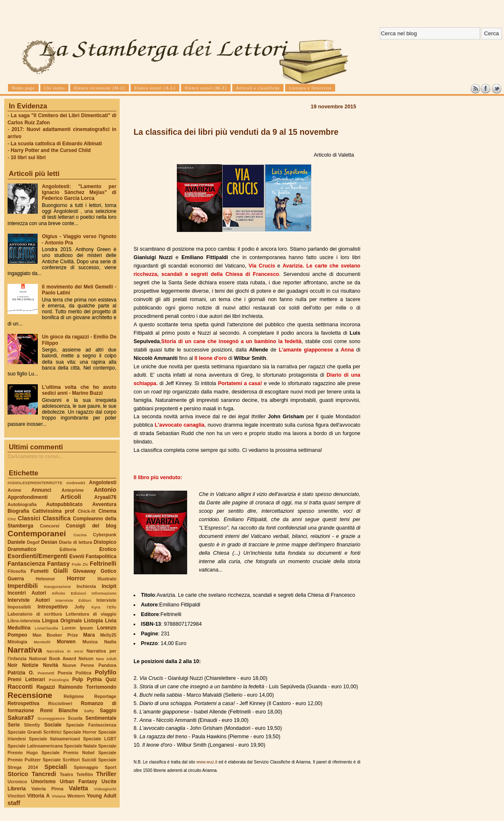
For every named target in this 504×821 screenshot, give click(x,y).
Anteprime (73, 490)
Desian (49, 542)
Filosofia (17, 571)
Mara (89, 635)
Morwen (66, 642)
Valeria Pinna (47, 789)
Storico (18, 774)
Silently (32, 725)
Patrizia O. (21, 673)
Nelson (86, 658)
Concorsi (50, 526)
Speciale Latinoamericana (35, 746)
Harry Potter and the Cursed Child (51, 150)
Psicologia (59, 680)
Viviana (59, 796)
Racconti (20, 687)
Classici (29, 518)
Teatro (66, 774)
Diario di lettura (75, 542)
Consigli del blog (91, 526)
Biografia (18, 511)
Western (76, 796)
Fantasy (58, 564)
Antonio (105, 490)
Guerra (16, 579)
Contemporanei (37, 534)
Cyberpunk (105, 535)
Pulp (78, 679)
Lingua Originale (62, 621)
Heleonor (45, 579)
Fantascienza (26, 564)
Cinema (107, 511)
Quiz (111, 679)
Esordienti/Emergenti (38, 556)
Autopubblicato (64, 504)
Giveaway (85, 571)
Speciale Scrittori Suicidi (69, 760)
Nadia (110, 642)
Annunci (41, 490)
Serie (14, 725)
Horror (76, 578)
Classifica (57, 518)
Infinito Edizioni (69, 593)
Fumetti (40, 571)
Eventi (77, 556)
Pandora (107, 665)
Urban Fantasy (78, 782)
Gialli (61, 571)
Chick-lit (87, 511)
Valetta (79, 788)
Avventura (104, 504)
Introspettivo (53, 607)
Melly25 (108, 635)
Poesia (65, 673)
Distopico (105, 542)
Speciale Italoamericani (55, 739)
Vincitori (16, 796)
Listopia (93, 621)
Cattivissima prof (53, 511)
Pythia (94, 679)
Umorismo (43, 782)
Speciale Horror (80, 732)
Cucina (80, 535)
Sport (110, 767)
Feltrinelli (103, 564)
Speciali (56, 767)
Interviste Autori (29, 600)
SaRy (89, 711)
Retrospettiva (24, 703)
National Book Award (52, 658)
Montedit (42, 642)
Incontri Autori (27, 593)
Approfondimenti (28, 497)
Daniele (16, 542)
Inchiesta (86, 586)
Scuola (75, 718)
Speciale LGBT (100, 739)
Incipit (109, 586)
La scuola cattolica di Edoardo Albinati (56, 144)
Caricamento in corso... (35, 456)
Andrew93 (76, 483)
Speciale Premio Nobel (68, 753)
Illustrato (107, 579)
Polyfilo (106, 672)
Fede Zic (80, 564)
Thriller (106, 774)
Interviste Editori (73, 600)
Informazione (104, 593)
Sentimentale (101, 718)
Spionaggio (86, 767)
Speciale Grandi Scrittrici (34, 732)
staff (14, 803)
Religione (74, 696)
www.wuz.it (207, 762)
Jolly (79, 607)
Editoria (68, 549)
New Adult (106, 659)
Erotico (108, 549)
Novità (50, 665)
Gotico (108, 571)
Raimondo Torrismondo (87, 687)
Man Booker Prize (55, 635)
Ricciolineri (60, 703)
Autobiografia (22, 504)
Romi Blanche (59, 711)
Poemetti (46, 673)
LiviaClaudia (47, 628)
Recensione (30, 695)
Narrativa (25, 650)
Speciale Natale (80, 746)
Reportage (105, 696)
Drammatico (22, 549)
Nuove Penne (78, 665)
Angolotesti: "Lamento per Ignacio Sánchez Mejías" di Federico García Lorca (79, 192)
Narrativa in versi (65, 651)
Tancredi (44, 774)
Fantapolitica (101, 556)
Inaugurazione (58, 586)
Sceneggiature (51, 718)
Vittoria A (38, 796)
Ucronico (17, 782)
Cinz (12, 519)
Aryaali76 (105, 497)
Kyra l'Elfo (104, 607)
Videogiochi (105, 789)
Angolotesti (103, 483)
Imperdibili (23, 586)
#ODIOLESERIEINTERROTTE (35, 483)
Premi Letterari (26, 679)
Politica (84, 673)
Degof (33, 542)
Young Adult (101, 796)
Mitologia (17, 642)
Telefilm (85, 774)
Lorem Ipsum (78, 628)
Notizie (30, 665)
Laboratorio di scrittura (35, 614)
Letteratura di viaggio (91, 614)
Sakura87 (21, 718)
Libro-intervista (24, 621)
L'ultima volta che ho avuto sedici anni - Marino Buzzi (79, 390)
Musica (90, 642)
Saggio (108, 711)
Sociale (53, 725)
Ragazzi (46, 687)
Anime (14, 490)
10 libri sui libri (28, 157)
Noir (13, 665)
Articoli (71, 497)
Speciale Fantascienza (91, 725)
